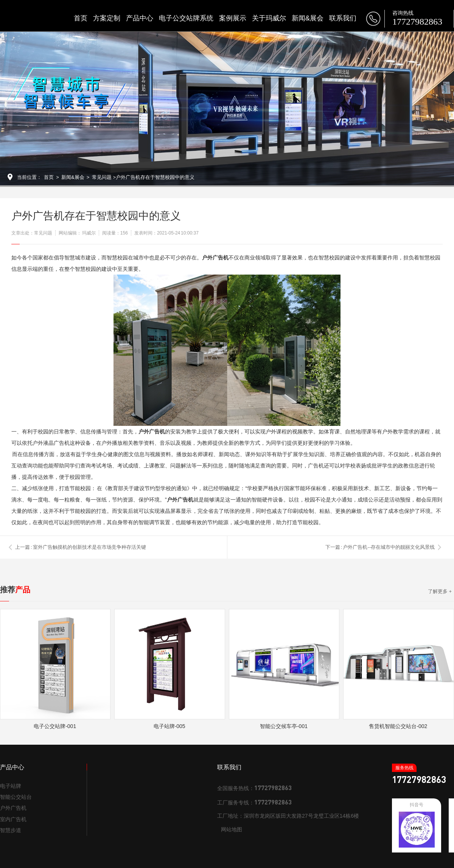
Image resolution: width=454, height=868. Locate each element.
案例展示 (233, 18)
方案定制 (107, 18)
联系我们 (343, 18)
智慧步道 (11, 830)
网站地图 (232, 829)
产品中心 (140, 18)
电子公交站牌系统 (186, 18)
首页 (81, 18)
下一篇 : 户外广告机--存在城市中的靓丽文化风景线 (380, 547)
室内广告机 (13, 819)
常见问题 (102, 177)
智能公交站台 (16, 797)
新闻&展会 (308, 18)
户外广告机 (13, 808)
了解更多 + (440, 591)
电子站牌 (11, 786)
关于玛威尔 (269, 18)
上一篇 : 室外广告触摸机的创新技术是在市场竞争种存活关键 (81, 547)
